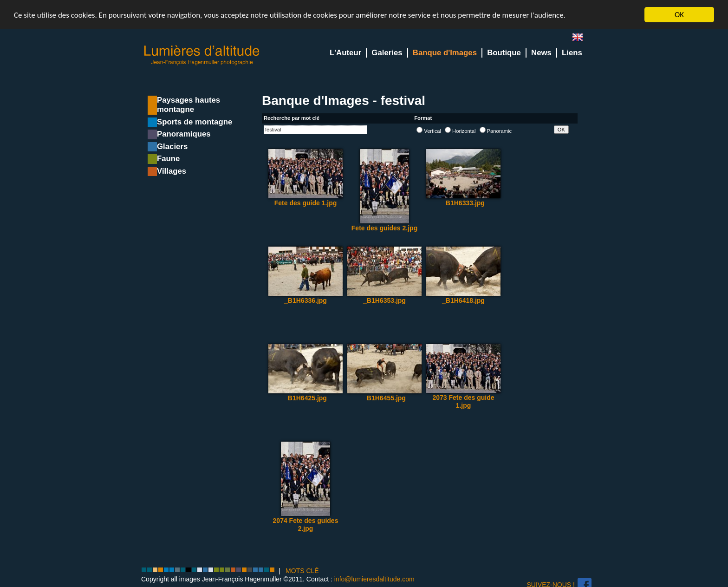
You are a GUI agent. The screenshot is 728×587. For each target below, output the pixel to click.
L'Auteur (345, 53)
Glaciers (172, 147)
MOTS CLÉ (302, 571)
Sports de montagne (195, 122)
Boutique (504, 53)
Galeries (387, 53)
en (581, 39)
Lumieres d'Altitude (202, 55)
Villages (172, 171)
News (541, 53)
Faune (168, 159)
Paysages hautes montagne (188, 105)
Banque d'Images (445, 53)
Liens (572, 53)
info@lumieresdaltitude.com (374, 579)
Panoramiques (184, 134)
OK (679, 15)
